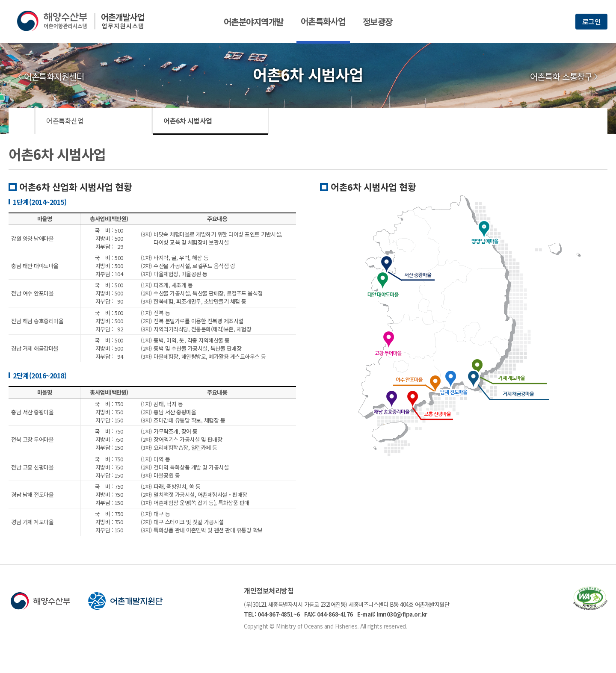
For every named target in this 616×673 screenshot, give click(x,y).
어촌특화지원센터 (54, 77)
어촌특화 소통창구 (561, 77)
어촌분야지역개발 (254, 22)
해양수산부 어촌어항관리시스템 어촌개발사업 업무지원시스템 (87, 21)
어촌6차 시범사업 (188, 121)
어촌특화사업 (323, 21)
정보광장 (378, 22)
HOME (22, 121)
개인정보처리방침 (269, 590)
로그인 (592, 21)
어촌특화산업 (65, 121)
